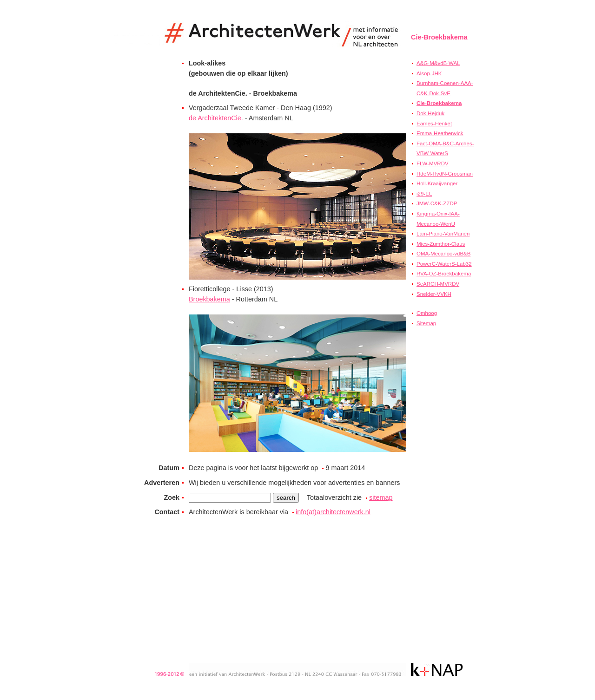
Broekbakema (209, 299)
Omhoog (427, 313)
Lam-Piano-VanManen (443, 234)
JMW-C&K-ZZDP (437, 203)
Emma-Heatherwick (440, 133)
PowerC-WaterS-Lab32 (444, 264)
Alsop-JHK (429, 73)
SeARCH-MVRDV (438, 284)
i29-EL (424, 194)
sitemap (381, 497)
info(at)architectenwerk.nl (333, 512)
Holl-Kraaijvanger (437, 183)
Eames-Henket (434, 124)
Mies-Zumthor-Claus (441, 244)
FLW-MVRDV (433, 164)
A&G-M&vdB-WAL (438, 63)
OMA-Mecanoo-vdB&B (443, 254)
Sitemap (426, 323)
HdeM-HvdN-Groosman (445, 174)
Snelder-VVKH (434, 294)
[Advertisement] (439, 496)
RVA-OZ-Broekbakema (444, 274)
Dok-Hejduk (430, 113)
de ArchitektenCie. (216, 118)
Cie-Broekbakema (439, 103)
